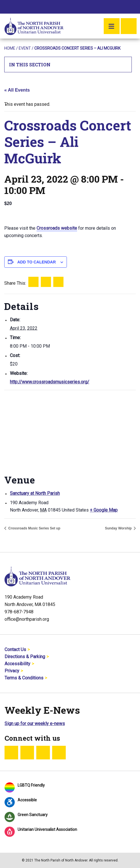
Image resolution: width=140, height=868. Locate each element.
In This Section (68, 65)
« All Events (17, 90)
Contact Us (15, 650)
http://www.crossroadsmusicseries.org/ (50, 382)
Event (25, 48)
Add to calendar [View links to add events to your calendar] (37, 262)
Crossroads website (57, 228)
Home (10, 48)
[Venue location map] (70, 431)
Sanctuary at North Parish (35, 493)
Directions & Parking (25, 657)
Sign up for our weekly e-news (35, 724)
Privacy (12, 671)
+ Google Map (104, 510)
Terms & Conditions (24, 678)
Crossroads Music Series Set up (34, 528)
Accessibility (17, 664)
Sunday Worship (119, 528)
